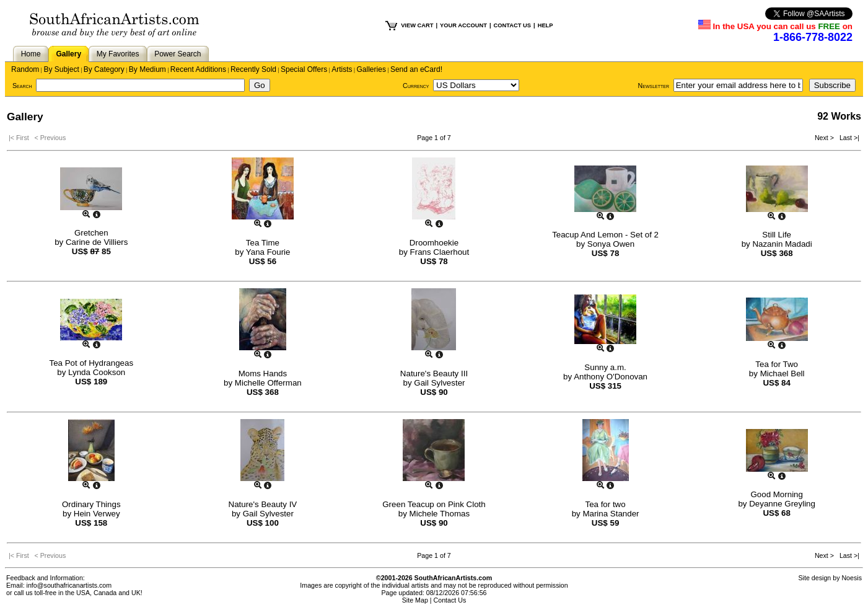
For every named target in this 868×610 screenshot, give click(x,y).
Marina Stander (611, 514)
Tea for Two (777, 364)
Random (25, 69)
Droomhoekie (434, 243)
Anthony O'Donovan (611, 377)
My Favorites (118, 54)
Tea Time (263, 243)
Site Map (415, 600)
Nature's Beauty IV (263, 504)
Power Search (178, 54)
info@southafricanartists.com (69, 585)
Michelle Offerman (268, 383)
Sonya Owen (611, 244)
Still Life (777, 235)
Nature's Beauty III (434, 374)
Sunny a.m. (605, 367)
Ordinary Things (91, 504)
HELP (546, 25)
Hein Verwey (97, 514)
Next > (825, 138)
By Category (104, 69)
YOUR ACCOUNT (463, 25)
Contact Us (450, 600)
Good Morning (776, 494)
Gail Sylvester (439, 383)
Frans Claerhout (440, 252)
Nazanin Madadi (782, 244)
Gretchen (91, 233)
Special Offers (304, 69)
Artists (342, 69)
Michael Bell (783, 374)
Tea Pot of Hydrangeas (92, 363)
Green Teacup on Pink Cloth (434, 504)
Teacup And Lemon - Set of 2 (605, 235)
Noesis (852, 578)
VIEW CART (417, 25)
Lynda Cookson (97, 372)
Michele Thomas (440, 514)
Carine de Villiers (97, 242)
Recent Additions (198, 69)
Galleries (371, 69)
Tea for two (605, 504)
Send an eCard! (416, 69)
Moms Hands (263, 374)
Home (31, 54)
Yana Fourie (268, 252)
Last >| (848, 138)
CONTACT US (512, 25)
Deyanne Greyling (782, 504)
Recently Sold (253, 69)
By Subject (61, 69)
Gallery (68, 54)
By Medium (147, 69)
